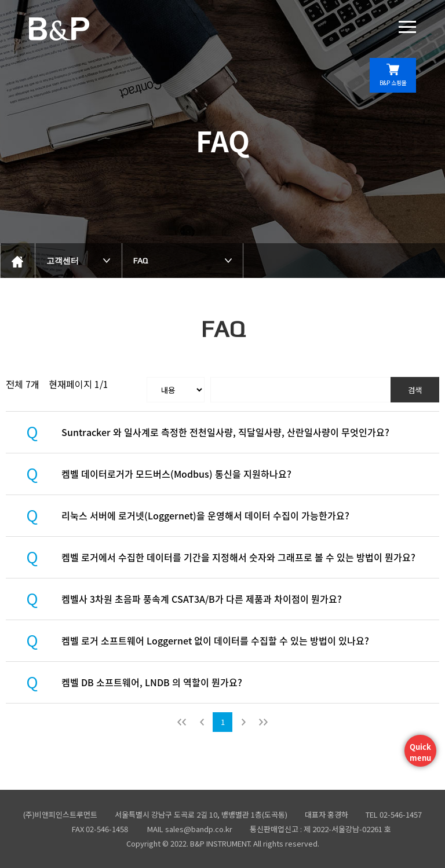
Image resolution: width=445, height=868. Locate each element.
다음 (243, 722)
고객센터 (63, 261)
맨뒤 (263, 722)
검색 (415, 390)
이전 (202, 722)
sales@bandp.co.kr (199, 829)
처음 (182, 722)
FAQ (141, 261)
